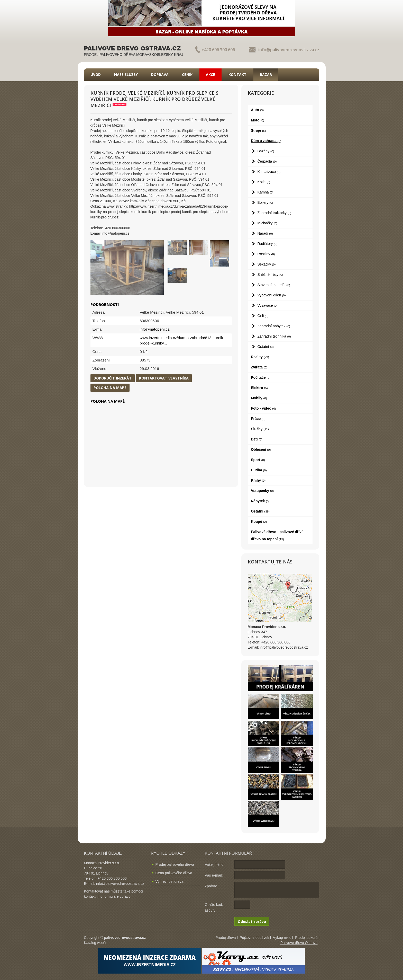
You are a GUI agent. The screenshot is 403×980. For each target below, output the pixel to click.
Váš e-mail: (214, 875)
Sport (258, 460)
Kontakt (237, 74)
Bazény (266, 151)
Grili (263, 316)
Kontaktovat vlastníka (164, 378)
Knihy (258, 480)
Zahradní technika (274, 336)
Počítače (261, 377)
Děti (257, 439)
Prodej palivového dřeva (175, 864)
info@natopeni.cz (155, 329)
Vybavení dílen (271, 295)
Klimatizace (269, 172)
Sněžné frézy (270, 275)
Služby (260, 429)
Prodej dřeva (226, 938)
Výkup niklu (282, 938)
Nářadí (265, 233)
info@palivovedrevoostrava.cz (289, 50)
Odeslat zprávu (252, 921)
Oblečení (261, 449)
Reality (260, 357)
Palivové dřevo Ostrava (299, 943)
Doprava (160, 74)
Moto (258, 120)
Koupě (259, 522)
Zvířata (259, 367)
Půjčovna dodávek (254, 938)
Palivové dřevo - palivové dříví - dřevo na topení (278, 535)
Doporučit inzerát (113, 378)
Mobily (259, 398)
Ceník (187, 74)
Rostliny (266, 254)
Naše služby (126, 74)
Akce (210, 74)
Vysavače (267, 305)
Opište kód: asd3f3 (214, 907)
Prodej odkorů (306, 938)
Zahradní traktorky (274, 213)
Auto (257, 110)
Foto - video (263, 408)
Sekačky (266, 264)
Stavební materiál (274, 285)
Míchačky (267, 223)
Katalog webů (95, 943)
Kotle (264, 182)
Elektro (259, 388)
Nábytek (260, 501)
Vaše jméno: (215, 864)
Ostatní (265, 347)
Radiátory (267, 244)
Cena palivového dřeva (174, 873)
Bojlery (265, 202)
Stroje (259, 130)
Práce (258, 419)
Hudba (259, 470)
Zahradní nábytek (274, 326)
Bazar (266, 74)
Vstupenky (262, 491)
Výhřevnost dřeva (170, 881)
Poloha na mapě (110, 388)
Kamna (265, 192)
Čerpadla (267, 161)
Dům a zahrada (266, 141)
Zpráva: (211, 886)
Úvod (96, 74)
